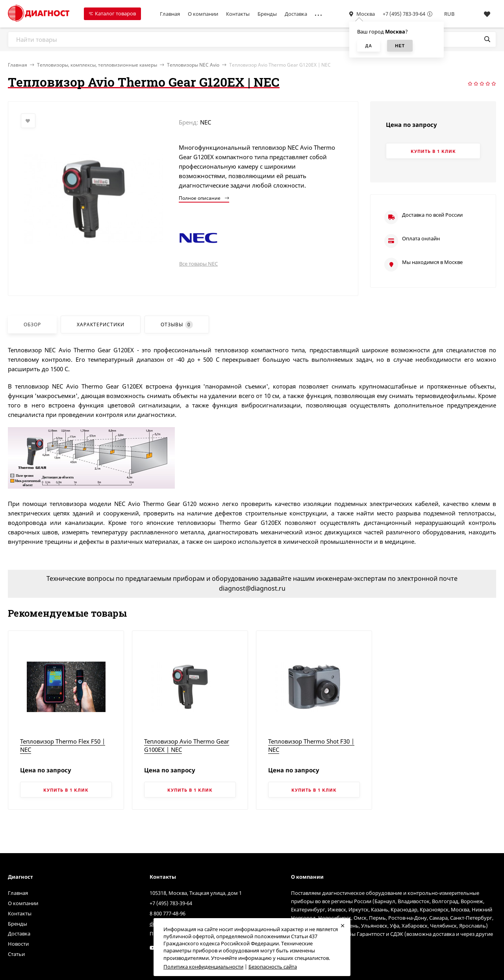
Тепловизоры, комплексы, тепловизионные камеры (97, 65)
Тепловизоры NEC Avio (193, 65)
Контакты (238, 14)
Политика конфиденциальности (203, 967)
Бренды (267, 14)
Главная (170, 14)
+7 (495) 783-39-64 (404, 14)
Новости (18, 944)
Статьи (16, 954)
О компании (203, 14)
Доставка (296, 14)
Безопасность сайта (273, 967)
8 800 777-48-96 (168, 913)
